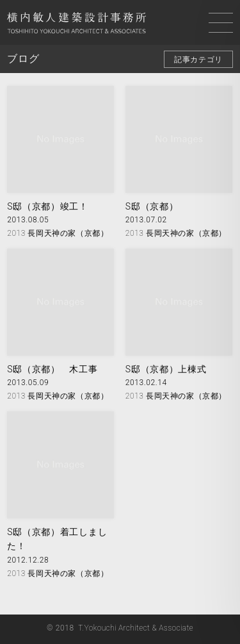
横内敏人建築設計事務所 (76, 24)
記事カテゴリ (198, 60)
